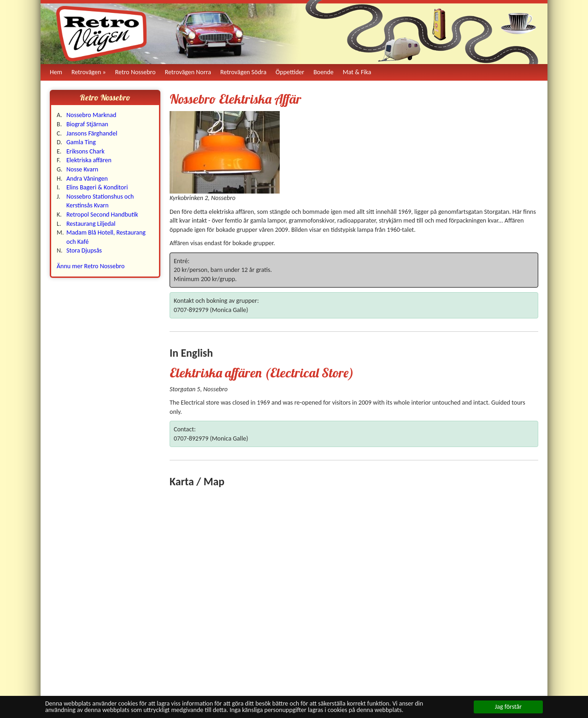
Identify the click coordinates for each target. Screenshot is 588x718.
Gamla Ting (81, 142)
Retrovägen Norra (188, 72)
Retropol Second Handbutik (102, 215)
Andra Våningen (87, 179)
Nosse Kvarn (82, 169)
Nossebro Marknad (91, 115)
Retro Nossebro (135, 72)
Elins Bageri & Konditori (97, 187)
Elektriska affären (89, 160)
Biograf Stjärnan (87, 124)
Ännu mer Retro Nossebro (91, 266)
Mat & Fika (357, 72)
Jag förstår (508, 707)
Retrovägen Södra (243, 72)
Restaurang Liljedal (91, 224)
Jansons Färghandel (92, 133)
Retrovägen (86, 72)
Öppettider (290, 72)
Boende (323, 72)
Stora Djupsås (84, 250)
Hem (56, 72)
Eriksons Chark (85, 151)
